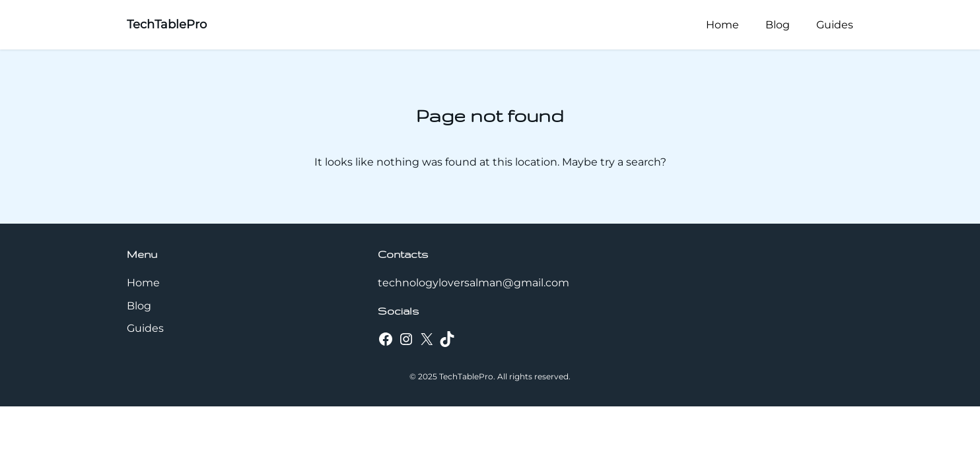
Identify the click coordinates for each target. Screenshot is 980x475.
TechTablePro (167, 24)
